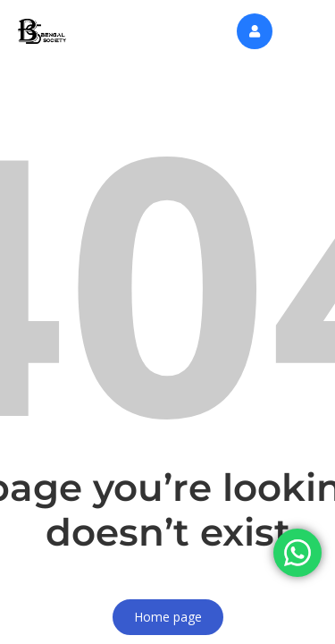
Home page (168, 617)
